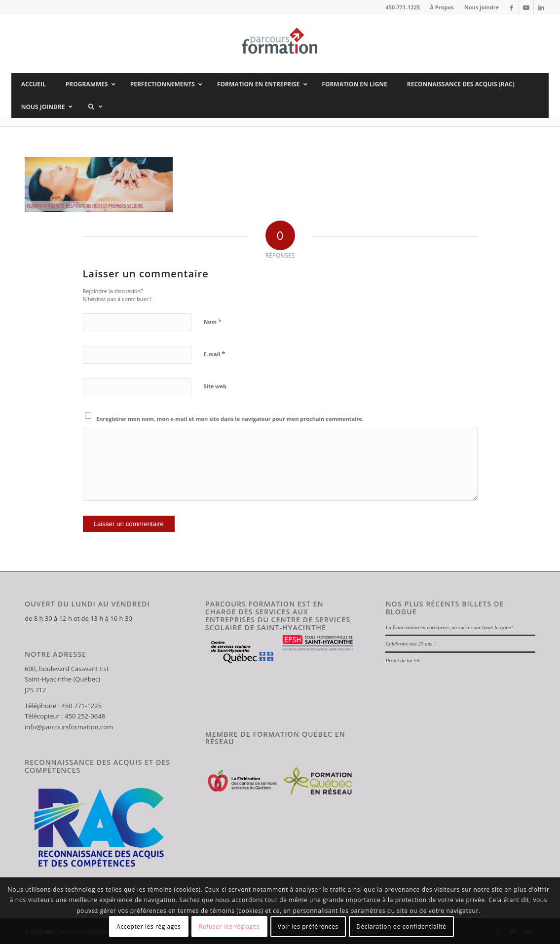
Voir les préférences (308, 926)
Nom (213, 321)
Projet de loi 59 (402, 660)
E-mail (215, 354)
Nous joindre (482, 7)
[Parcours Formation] (280, 44)
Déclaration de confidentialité (401, 926)
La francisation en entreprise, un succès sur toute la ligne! (449, 627)
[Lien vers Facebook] (511, 7)
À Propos (442, 7)
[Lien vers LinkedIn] (541, 7)
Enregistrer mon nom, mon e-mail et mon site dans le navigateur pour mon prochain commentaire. (230, 419)
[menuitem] (442, 7)
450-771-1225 (403, 7)
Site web (215, 386)
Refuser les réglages (229, 926)
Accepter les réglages (149, 926)
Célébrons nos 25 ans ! (410, 643)
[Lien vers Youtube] (526, 7)
